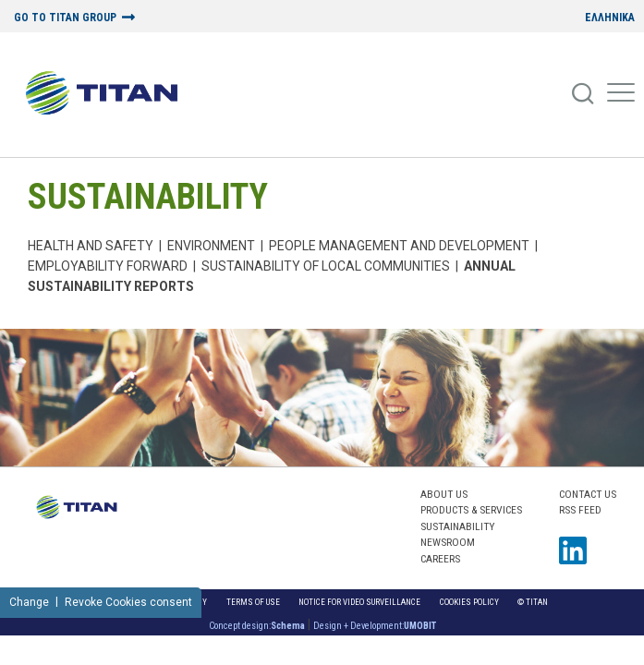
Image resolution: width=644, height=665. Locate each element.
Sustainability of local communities (326, 266)
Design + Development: (375, 626)
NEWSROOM (448, 542)
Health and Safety (91, 246)
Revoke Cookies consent (128, 602)
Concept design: (257, 626)
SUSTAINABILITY (148, 196)
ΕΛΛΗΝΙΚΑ (610, 18)
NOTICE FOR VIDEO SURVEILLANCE (359, 602)
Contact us (588, 494)
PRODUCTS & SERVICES (471, 510)
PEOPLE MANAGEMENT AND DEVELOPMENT (399, 246)
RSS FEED (580, 510)
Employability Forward (108, 266)
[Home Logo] (109, 94)
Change (29, 602)
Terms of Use (253, 602)
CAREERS (440, 559)
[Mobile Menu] (621, 94)
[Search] (584, 94)
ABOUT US (444, 494)
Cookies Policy (469, 602)
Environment (211, 246)
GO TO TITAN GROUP (65, 18)
